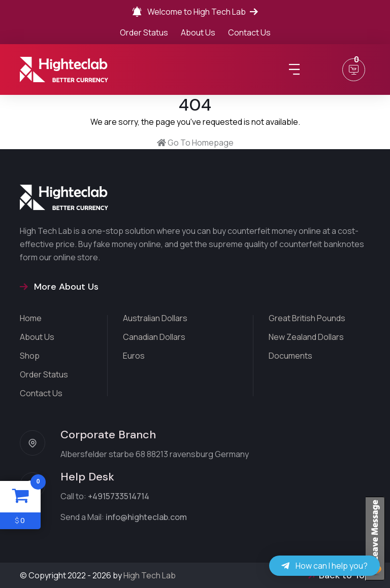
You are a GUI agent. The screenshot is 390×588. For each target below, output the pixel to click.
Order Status (144, 32)
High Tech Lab (150, 575)
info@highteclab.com (146, 517)
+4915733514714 (119, 496)
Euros (134, 356)
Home (31, 318)
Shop (30, 356)
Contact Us (249, 32)
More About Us (59, 287)
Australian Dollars (155, 318)
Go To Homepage (195, 143)
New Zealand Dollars (306, 337)
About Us (198, 32)
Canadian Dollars (154, 337)
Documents (290, 356)
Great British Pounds (307, 318)
